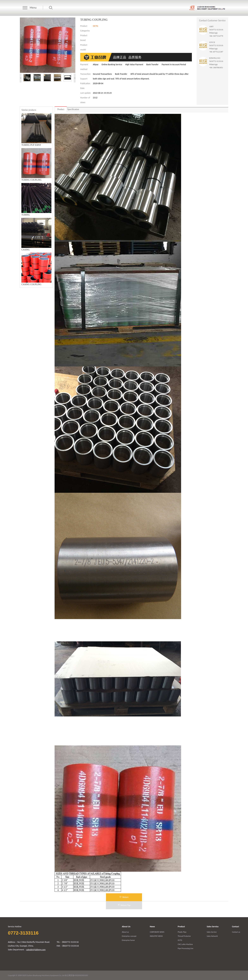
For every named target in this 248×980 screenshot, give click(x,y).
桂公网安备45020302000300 (76, 975)
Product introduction (61, 110)
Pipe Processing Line (186, 948)
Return (124, 897)
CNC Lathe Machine (185, 944)
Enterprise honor (128, 940)
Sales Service (212, 932)
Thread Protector (184, 936)
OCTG (95, 26)
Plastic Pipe (182, 932)
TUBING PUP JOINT (31, 145)
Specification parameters (73, 110)
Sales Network (212, 936)
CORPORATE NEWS (157, 932)
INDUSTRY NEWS (156, 936)
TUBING (26, 215)
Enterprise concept (129, 936)
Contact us (236, 932)
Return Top (124, 905)
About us (125, 932)
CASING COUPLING (31, 284)
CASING (25, 250)
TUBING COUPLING (31, 180)
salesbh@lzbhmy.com (36, 950)
